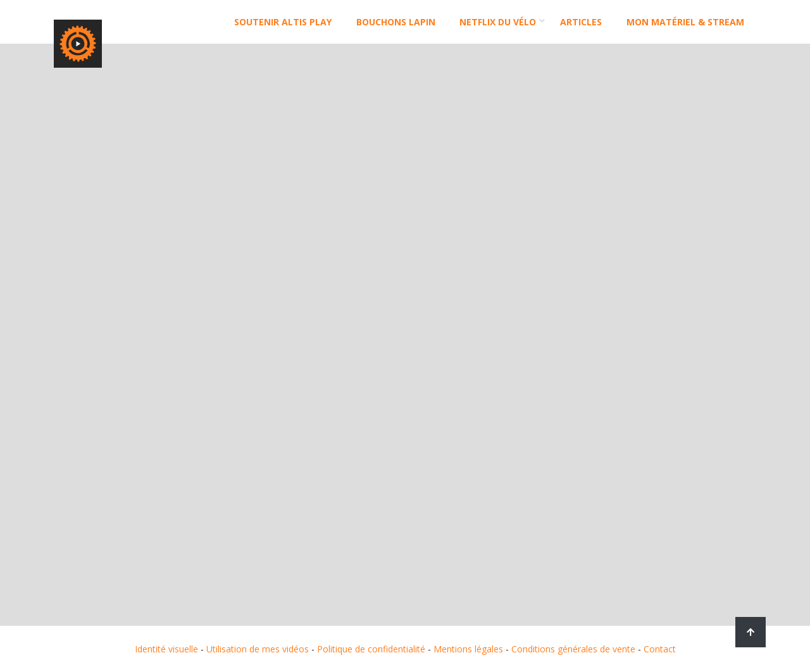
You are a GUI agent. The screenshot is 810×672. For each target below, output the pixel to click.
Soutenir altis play (283, 22)
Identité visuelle (166, 649)
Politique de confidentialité (371, 649)
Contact (660, 649)
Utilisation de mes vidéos (258, 649)
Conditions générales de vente (573, 649)
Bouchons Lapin (396, 22)
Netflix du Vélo (498, 22)
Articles (581, 22)
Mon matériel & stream (685, 22)
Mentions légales (468, 649)
